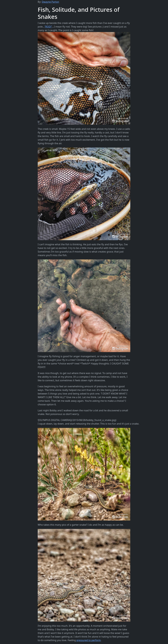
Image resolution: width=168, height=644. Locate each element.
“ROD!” (48, 27)
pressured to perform (89, 640)
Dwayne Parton (50, 2)
